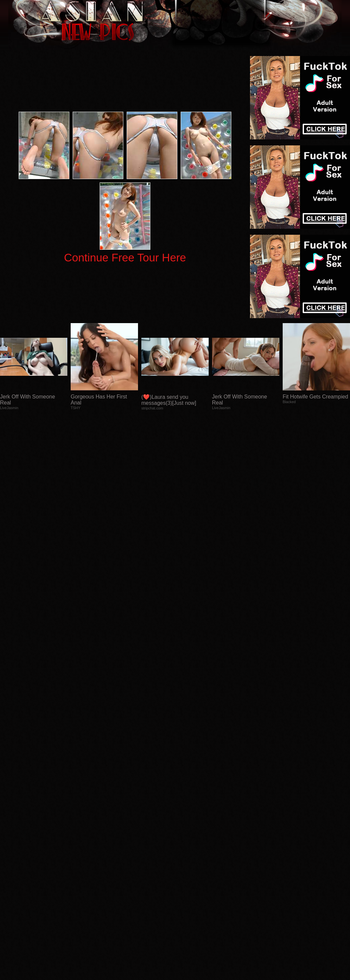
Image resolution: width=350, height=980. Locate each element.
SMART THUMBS (187, 848)
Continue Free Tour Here (125, 258)
